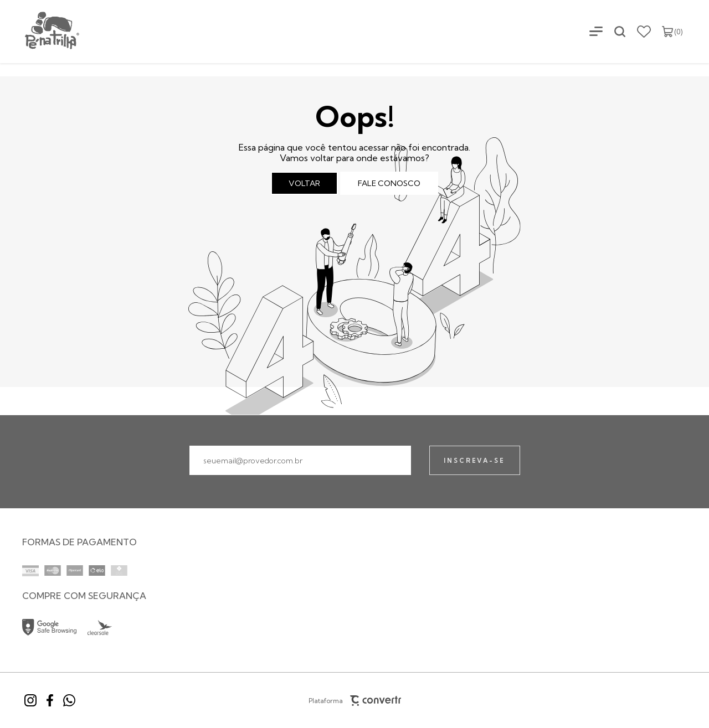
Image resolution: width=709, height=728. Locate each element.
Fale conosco (389, 183)
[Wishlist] (644, 32)
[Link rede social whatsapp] (69, 700)
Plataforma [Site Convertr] (354, 701)
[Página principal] (40, 31)
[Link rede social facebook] (50, 700)
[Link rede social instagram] (30, 700)
